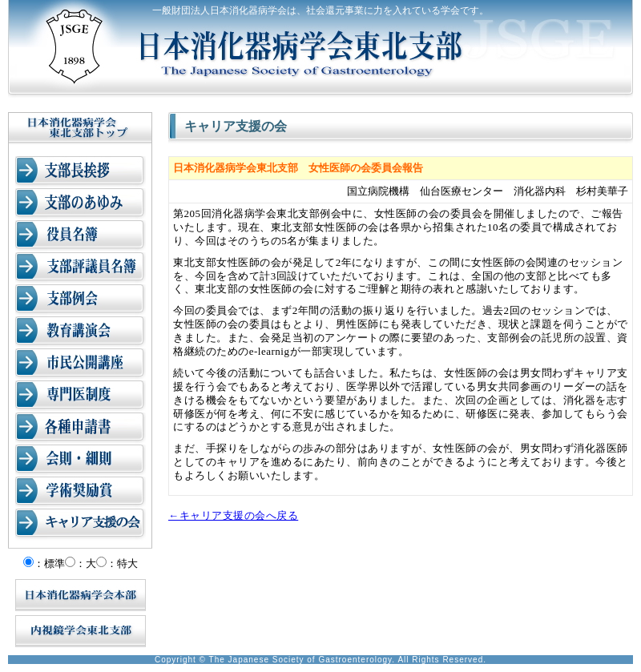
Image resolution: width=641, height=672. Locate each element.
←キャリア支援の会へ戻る (233, 515)
